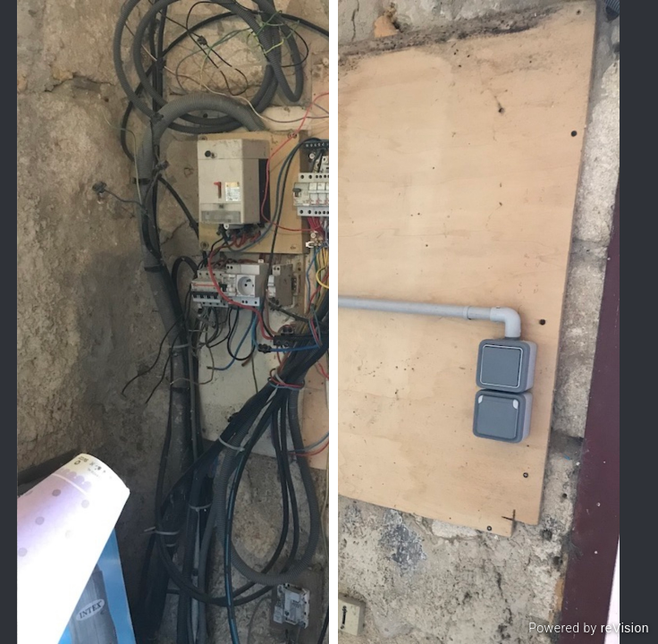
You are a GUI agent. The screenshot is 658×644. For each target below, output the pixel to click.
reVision (625, 628)
